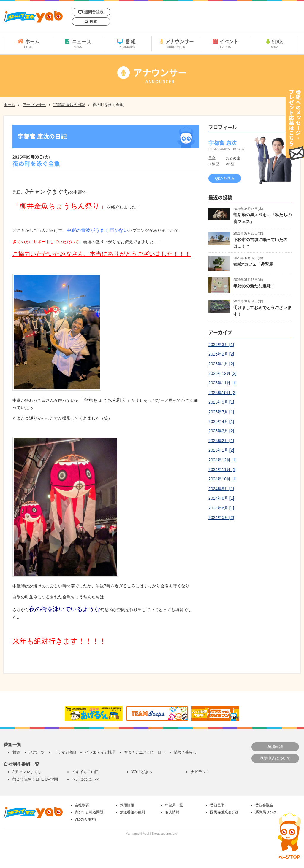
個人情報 (172, 812)
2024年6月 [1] (221, 508)
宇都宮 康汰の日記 (69, 105)
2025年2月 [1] (221, 441)
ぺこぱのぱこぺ (85, 779)
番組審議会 (264, 805)
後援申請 (275, 747)
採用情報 (127, 805)
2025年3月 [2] (221, 431)
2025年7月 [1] (221, 412)
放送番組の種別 (132, 812)
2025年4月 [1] (221, 421)
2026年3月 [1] (221, 345)
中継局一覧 (174, 805)
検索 (94, 21)
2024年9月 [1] (221, 489)
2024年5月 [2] (221, 517)
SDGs (275, 43)
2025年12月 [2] (222, 373)
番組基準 (217, 805)
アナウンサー (176, 43)
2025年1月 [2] (221, 450)
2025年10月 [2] (222, 393)
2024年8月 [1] (221, 498)
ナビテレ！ (200, 772)
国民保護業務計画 (224, 812)
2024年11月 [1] (222, 469)
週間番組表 (94, 12)
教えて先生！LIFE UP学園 (35, 779)
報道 (16, 752)
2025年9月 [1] (221, 402)
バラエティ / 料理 (100, 752)
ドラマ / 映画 (65, 752)
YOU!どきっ (142, 772)
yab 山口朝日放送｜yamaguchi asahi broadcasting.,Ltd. (33, 17)
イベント (225, 43)
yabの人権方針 (87, 819)
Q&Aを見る (225, 178)
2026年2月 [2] (221, 354)
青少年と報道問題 (89, 812)
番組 (127, 43)
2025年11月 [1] (222, 383)
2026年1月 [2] (221, 364)
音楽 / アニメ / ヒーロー (145, 752)
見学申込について (275, 758)
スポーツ (37, 752)
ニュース (78, 43)
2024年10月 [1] (222, 479)
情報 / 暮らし (185, 752)
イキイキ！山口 (85, 772)
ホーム (28, 43)
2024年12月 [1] (222, 460)
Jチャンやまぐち (27, 772)
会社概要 (82, 805)
